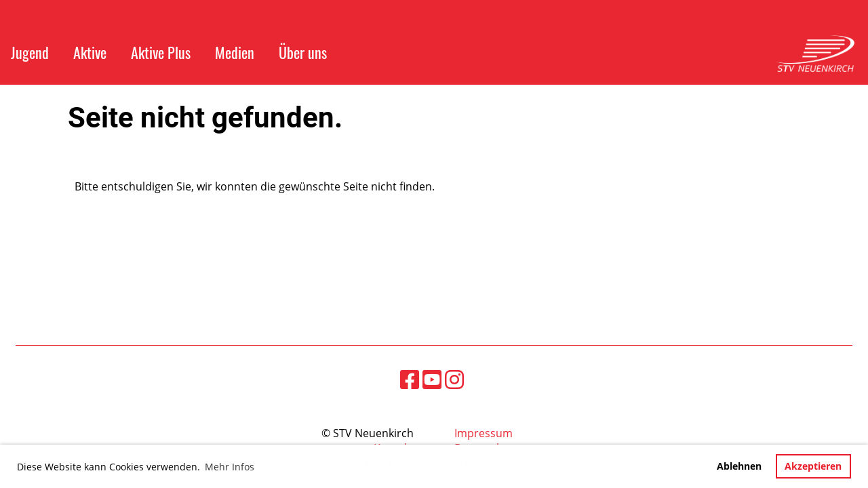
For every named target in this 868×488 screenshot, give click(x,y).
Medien (235, 52)
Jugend (30, 52)
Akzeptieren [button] (813, 466)
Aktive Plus (161, 52)
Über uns (303, 52)
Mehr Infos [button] (230, 467)
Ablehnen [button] (739, 466)
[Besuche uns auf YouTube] (432, 379)
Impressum (484, 433)
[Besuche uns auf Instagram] (454, 379)
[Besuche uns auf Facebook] (410, 379)
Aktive (90, 52)
